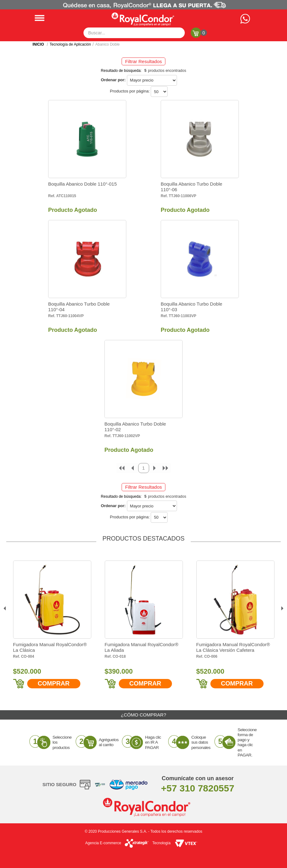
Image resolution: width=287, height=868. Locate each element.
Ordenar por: (113, 80)
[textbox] (134, 33)
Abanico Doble (108, 44)
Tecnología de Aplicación (70, 44)
